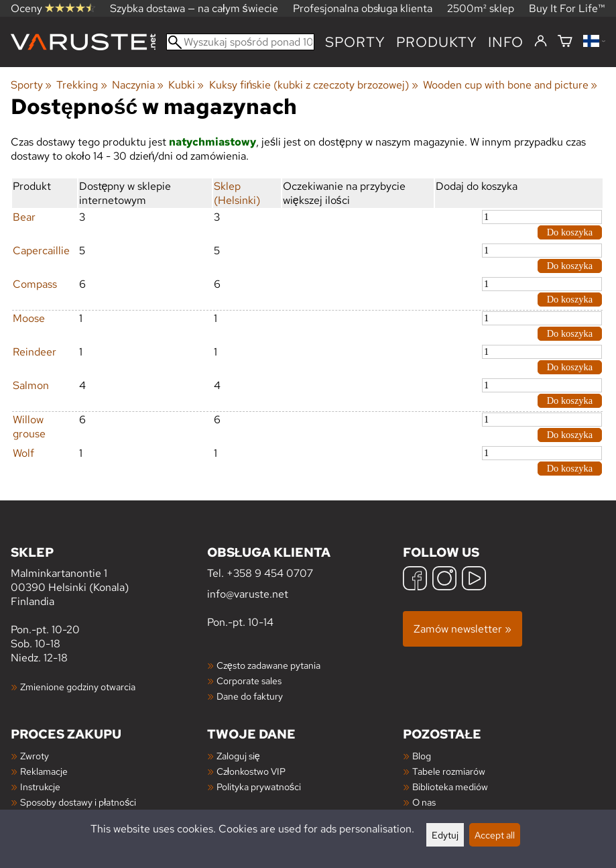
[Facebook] (415, 580)
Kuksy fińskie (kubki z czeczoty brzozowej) (314, 85)
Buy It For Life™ (567, 8)
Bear (24, 217)
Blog (422, 756)
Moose (29, 318)
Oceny (53, 8)
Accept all (495, 835)
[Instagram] (444, 580)
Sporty (355, 42)
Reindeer (35, 352)
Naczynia (138, 85)
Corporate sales (249, 681)
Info (506, 42)
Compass (35, 284)
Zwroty (35, 756)
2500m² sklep (481, 8)
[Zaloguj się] (541, 42)
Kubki (186, 85)
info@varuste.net (248, 594)
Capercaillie (41, 251)
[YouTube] (474, 580)
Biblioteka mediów (450, 786)
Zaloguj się (238, 756)
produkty (437, 42)
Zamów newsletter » (463, 629)
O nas (424, 802)
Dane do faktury (250, 696)
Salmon (31, 385)
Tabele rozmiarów (449, 771)
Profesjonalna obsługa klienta (363, 8)
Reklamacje (44, 771)
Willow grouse (29, 427)
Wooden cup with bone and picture (510, 85)
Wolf (23, 453)
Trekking (81, 85)
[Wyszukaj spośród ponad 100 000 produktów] (240, 42)
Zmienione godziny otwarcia (78, 687)
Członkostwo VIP (251, 771)
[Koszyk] (565, 42)
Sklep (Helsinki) (237, 193)
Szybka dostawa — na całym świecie (194, 8)
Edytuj (445, 835)
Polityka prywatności (259, 786)
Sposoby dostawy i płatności (78, 802)
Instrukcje (40, 786)
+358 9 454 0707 (270, 573)
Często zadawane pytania (268, 665)
